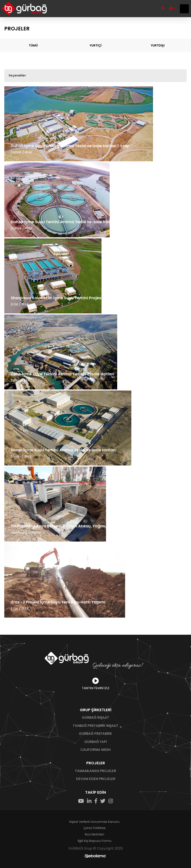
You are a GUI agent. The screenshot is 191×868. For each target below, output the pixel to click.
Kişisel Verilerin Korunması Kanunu (94, 822)
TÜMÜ (33, 45)
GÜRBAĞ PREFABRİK (95, 734)
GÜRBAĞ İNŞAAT (96, 718)
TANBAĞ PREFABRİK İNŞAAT (95, 726)
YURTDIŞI (158, 45)
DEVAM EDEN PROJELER (96, 779)
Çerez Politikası (95, 828)
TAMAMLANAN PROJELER (95, 771)
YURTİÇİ (96, 45)
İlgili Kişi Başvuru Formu (95, 841)
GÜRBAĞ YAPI (96, 742)
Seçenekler (17, 75)
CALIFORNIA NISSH (95, 750)
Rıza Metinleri (94, 834)
